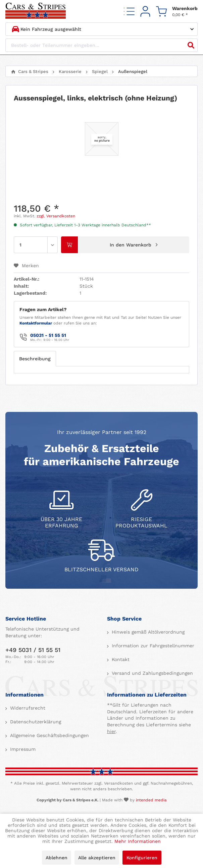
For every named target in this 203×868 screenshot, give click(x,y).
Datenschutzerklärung (35, 722)
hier (111, 731)
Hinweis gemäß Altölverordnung (147, 632)
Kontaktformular (36, 323)
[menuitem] (129, 11)
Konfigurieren (142, 858)
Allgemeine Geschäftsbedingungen (49, 735)
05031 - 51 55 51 (48, 335)
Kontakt (120, 659)
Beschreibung (35, 359)
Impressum (22, 749)
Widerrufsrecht (27, 708)
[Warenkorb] (177, 11)
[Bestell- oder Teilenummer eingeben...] (102, 45)
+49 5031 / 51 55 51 (33, 650)
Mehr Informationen (138, 841)
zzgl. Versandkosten (56, 216)
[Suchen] (191, 45)
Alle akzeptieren (97, 858)
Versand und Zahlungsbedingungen (151, 673)
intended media (151, 800)
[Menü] (129, 11)
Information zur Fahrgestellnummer (152, 646)
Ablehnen (57, 858)
